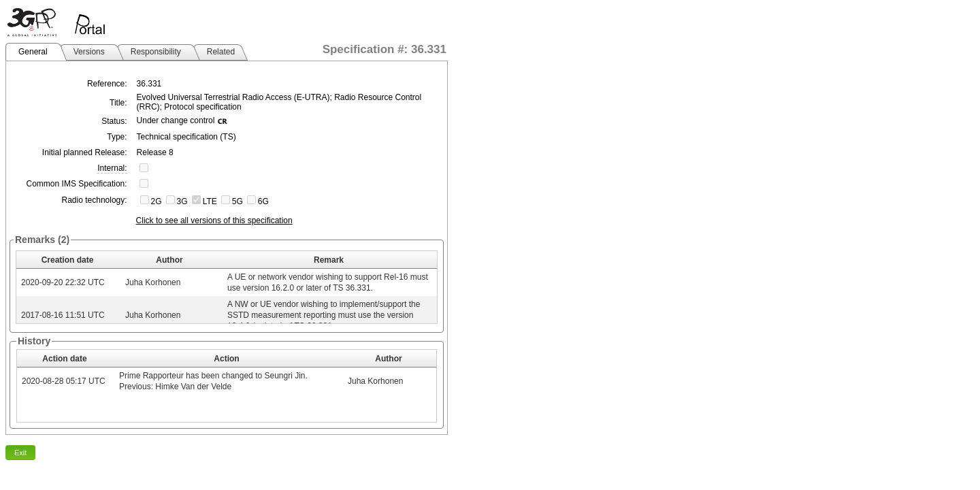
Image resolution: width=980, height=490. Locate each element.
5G (238, 201)
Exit (20, 453)
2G (157, 201)
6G (263, 201)
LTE (210, 201)
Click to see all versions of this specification (214, 220)
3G (182, 201)
